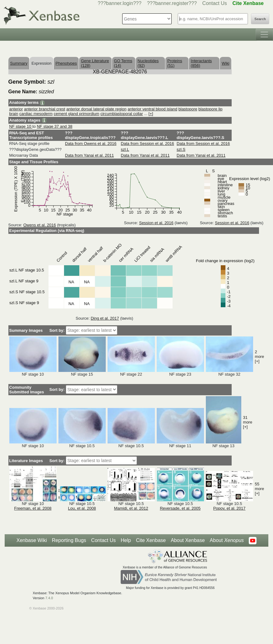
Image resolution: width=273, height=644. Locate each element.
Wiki (226, 63)
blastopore (188, 109)
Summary (19, 63)
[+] (151, 114)
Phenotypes (66, 63)
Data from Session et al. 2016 (148, 144)
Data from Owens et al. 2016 (91, 144)
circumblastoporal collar (122, 114)
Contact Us (215, 3)
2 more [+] (260, 357)
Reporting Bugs (69, 540)
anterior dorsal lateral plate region (96, 109)
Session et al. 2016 (156, 223)
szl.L (125, 149)
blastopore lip (210, 109)
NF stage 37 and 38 (54, 126)
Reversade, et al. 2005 (180, 508)
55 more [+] (260, 489)
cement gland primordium (77, 114)
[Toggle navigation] (264, 35)
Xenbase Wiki (32, 540)
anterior (16, 109)
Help (126, 540)
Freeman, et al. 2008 (33, 508)
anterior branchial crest (44, 109)
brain (14, 114)
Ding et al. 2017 (105, 318)
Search (260, 19)
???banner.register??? (172, 3)
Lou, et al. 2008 (82, 508)
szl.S (181, 149)
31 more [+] (248, 422)
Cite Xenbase (151, 540)
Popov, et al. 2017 (229, 508)
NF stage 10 (21, 126)
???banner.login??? (120, 3)
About (227, 540)
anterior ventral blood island (152, 109)
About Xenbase (188, 540)
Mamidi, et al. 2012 (131, 508)
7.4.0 (49, 598)
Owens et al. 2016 (40, 225)
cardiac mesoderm (36, 114)
